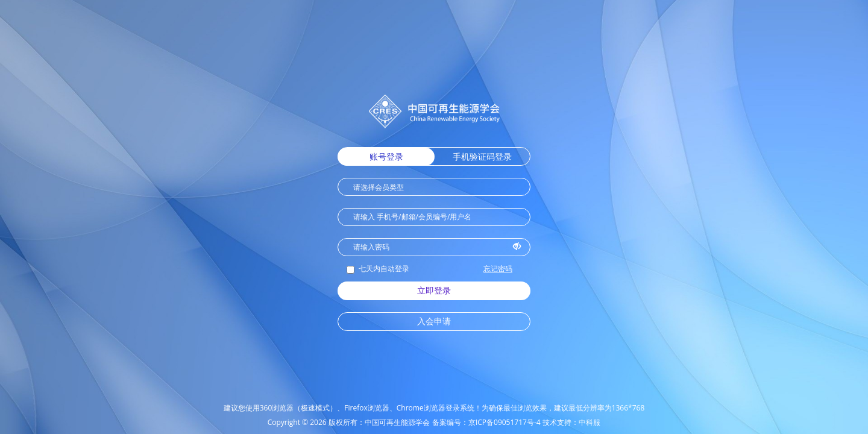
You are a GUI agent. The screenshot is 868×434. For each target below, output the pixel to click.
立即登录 (434, 290)
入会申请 (434, 321)
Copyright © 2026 (297, 422)
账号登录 (386, 156)
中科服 (590, 422)
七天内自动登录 (378, 269)
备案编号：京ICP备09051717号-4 (486, 422)
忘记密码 (498, 269)
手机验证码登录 (482, 156)
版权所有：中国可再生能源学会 (379, 422)
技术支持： (561, 422)
